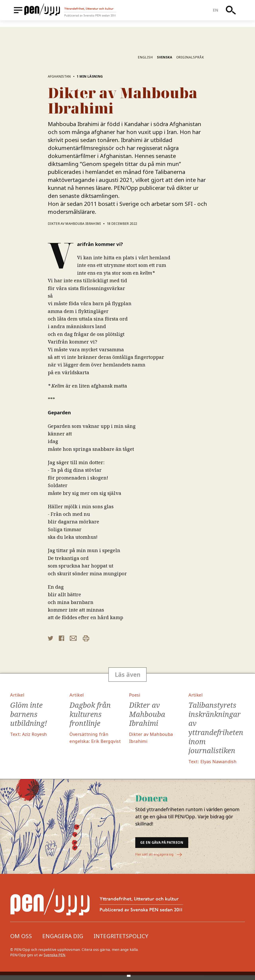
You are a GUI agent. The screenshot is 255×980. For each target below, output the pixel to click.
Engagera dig (63, 941)
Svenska (165, 57)
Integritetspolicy (121, 941)
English (145, 57)
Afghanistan (59, 76)
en (218, 13)
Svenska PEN (54, 960)
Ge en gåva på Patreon (175, 846)
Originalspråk (190, 57)
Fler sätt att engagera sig (162, 860)
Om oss (21, 941)
